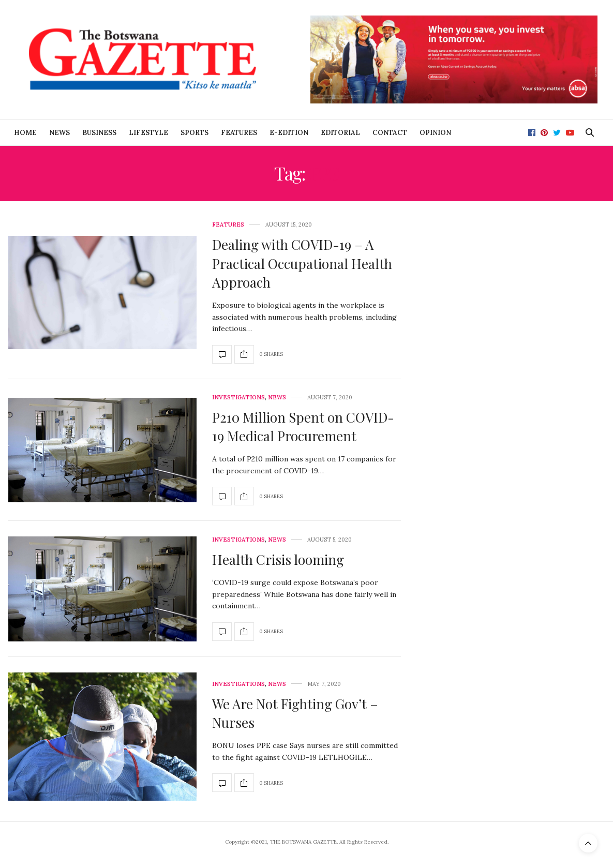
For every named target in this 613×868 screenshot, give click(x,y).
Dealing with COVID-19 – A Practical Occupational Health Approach (302, 263)
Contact (390, 133)
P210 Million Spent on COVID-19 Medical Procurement (303, 426)
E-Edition (289, 133)
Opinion (435, 133)
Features (239, 133)
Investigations (238, 398)
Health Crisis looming (278, 559)
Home (25, 133)
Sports (195, 133)
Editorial (340, 133)
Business (99, 133)
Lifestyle (148, 133)
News (59, 133)
